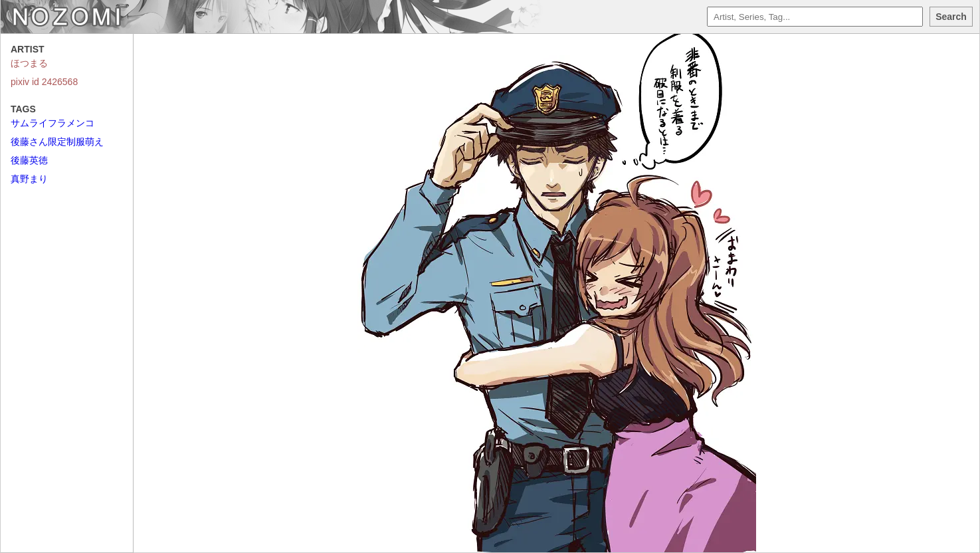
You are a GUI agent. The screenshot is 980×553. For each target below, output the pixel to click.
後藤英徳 (29, 160)
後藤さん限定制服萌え (57, 142)
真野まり (29, 179)
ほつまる (29, 63)
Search (951, 17)
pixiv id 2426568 (44, 82)
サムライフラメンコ (52, 123)
